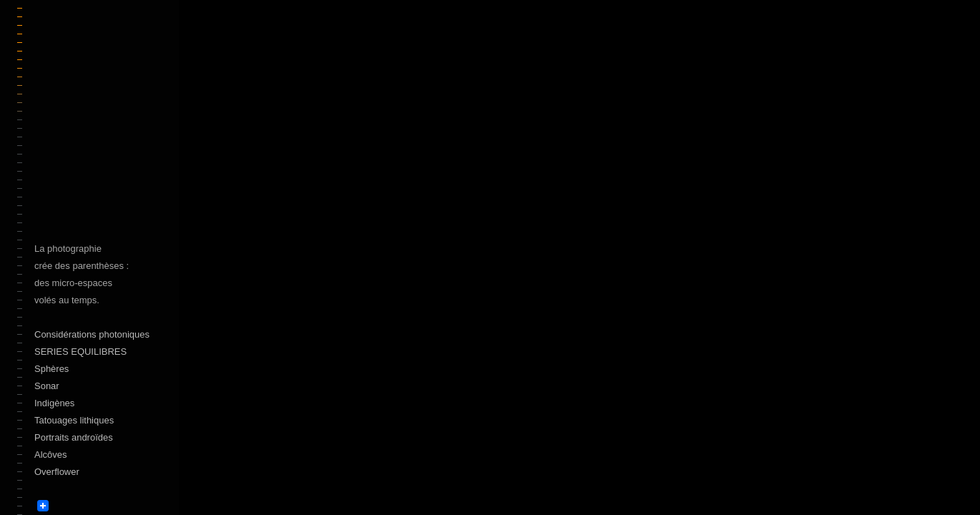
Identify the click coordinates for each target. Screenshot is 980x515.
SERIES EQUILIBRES (80, 352)
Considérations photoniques (92, 334)
